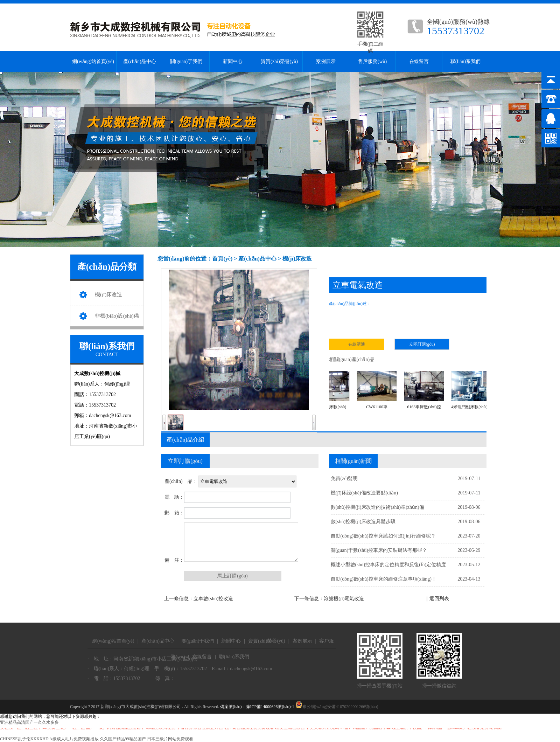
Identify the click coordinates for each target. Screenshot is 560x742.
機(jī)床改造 (108, 294)
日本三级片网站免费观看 (170, 739)
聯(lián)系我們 (465, 61)
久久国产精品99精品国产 (123, 739)
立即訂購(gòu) (422, 344)
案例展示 (326, 61)
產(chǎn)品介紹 (185, 440)
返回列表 (439, 599)
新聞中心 (233, 61)
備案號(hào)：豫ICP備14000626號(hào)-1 (257, 707)
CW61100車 (379, 390)
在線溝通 (357, 344)
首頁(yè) (222, 259)
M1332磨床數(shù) (331, 390)
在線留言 (419, 61)
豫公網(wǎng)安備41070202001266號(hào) (337, 707)
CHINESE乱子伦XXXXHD (24, 739)
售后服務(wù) (372, 61)
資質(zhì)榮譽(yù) (279, 61)
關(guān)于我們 (186, 61)
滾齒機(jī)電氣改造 (344, 599)
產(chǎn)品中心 (140, 61)
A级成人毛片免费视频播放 (74, 739)
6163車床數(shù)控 (426, 390)
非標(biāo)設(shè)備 (117, 316)
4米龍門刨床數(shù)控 (473, 390)
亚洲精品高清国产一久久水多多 (29, 722)
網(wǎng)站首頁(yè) (93, 61)
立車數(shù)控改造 (213, 599)
